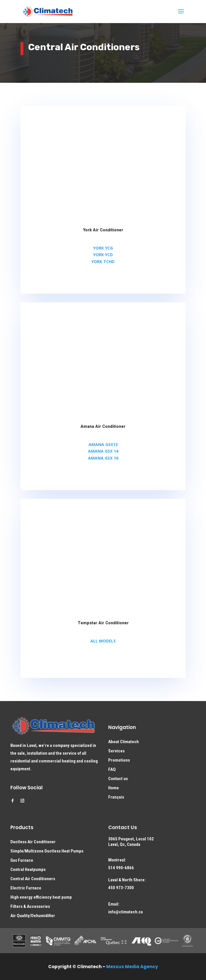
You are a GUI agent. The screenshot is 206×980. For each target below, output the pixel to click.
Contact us (118, 779)
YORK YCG (103, 248)
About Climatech (123, 742)
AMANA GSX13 (103, 444)
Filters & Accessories (30, 906)
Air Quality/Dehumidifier (33, 916)
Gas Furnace (22, 860)
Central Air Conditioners (33, 879)
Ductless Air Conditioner (33, 842)
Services (116, 751)
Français (116, 797)
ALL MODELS (103, 641)
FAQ (112, 769)
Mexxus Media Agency (132, 967)
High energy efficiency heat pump (41, 897)
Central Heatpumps (28, 870)
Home (114, 788)
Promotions (119, 760)
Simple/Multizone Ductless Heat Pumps (47, 851)
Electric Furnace (26, 888)
